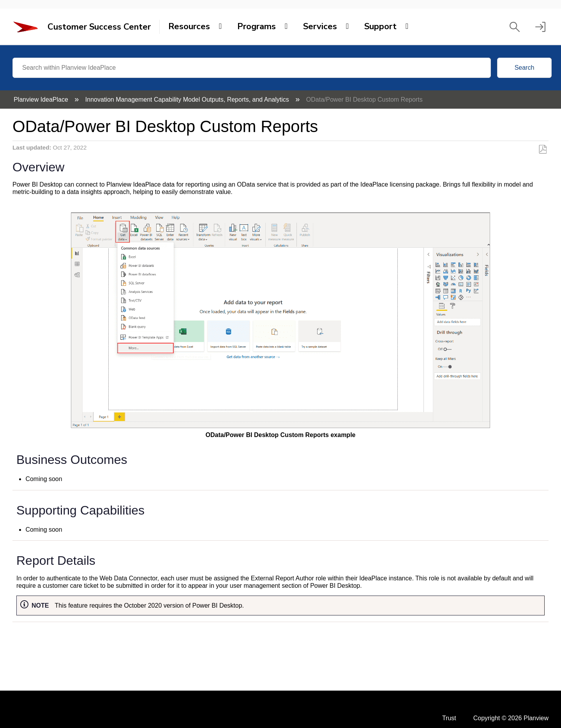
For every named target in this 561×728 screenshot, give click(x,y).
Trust (449, 718)
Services (320, 26)
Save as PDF (542, 150)
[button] (515, 27)
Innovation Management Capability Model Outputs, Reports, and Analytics (188, 100)
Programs (257, 26)
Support (380, 26)
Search (525, 68)
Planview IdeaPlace (42, 100)
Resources (189, 26)
